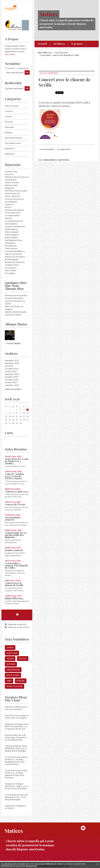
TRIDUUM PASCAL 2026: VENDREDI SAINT (16, 747)
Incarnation (17, 709)
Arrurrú (8, 207)
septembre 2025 (12, 360)
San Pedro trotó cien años (16, 191)
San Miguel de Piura (13, 240)
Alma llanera (10, 243)
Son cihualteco (11, 224)
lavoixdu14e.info (15, 740)
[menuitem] (42, 44)
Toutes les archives (13, 389)
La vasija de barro (12, 215)
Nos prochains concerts (12, 519)
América (8, 218)
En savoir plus (32, 866)
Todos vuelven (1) (12, 193)
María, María (10, 270)
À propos (77, 44)
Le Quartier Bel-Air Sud (15, 729)
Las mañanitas (11, 202)
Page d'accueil (61, 53)
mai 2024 (9, 366)
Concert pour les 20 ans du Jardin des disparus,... (16, 535)
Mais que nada (11, 185)
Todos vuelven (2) (12, 196)
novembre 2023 (12, 369)
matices (23, 659)
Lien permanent (47, 149)
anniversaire (13, 670)
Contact (8, 116)
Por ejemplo (10, 273)
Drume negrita (11, 229)
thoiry (10, 659)
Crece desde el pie (13, 213)
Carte (9, 433)
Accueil (42, 44)
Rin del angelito (12, 259)
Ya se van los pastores (14, 199)
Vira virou (9, 174)
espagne (21, 681)
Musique (9, 132)
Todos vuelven (11, 248)
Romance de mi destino (15, 262)
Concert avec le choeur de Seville (14, 584)
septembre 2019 (12, 385)
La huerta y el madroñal (15, 226)
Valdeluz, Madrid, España (15, 312)
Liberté (11, 808)
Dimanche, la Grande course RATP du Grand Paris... (17, 725)
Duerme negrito (12, 235)
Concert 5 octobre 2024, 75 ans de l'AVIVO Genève (14, 476)
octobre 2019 (11, 382)
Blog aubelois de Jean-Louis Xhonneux (15, 775)
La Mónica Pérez (12, 265)
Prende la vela (11, 171)
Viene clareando (12, 232)
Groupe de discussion (14, 298)
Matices (49, 14)
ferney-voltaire (15, 686)
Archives (59, 44)
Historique (9, 127)
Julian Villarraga (14, 598)
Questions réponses (13, 138)
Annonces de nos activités (16, 295)
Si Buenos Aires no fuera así (17, 177)
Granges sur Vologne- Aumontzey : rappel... (14, 785)
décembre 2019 (12, 377)
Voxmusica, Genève (13, 315)
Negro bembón (11, 237)
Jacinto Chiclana (12, 182)
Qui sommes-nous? (13, 143)
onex (9, 681)
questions (12, 653)
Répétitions (10, 154)
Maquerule (10, 188)
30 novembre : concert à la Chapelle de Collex (16, 565)
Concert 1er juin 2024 (16, 492)
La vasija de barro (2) (14, 221)
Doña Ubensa (11, 180)
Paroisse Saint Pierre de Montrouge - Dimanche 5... (16, 736)
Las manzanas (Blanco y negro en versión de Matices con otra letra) (15, 254)
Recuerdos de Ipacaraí (14, 210)
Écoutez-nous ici (14, 550)
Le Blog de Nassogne (15, 798)
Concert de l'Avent (15, 504)
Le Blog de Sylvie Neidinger (16, 750)
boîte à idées (13, 675)
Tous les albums (14, 343)
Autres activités (12, 106)
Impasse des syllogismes (15, 806)
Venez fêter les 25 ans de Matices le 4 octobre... (16, 461)
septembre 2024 (12, 363)
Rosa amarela (11, 246)
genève (10, 647)
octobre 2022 (11, 371)
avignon (11, 664)
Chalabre (23, 718)
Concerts (9, 111)
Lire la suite (10, 54)
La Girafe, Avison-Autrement (16, 787)
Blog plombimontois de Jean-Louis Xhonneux (15, 762)
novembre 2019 (12, 380)
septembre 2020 (12, 374)
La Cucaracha (11, 268)
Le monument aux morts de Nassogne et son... (16, 796)
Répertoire (10, 148)
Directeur (9, 122)
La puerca (9, 204)
